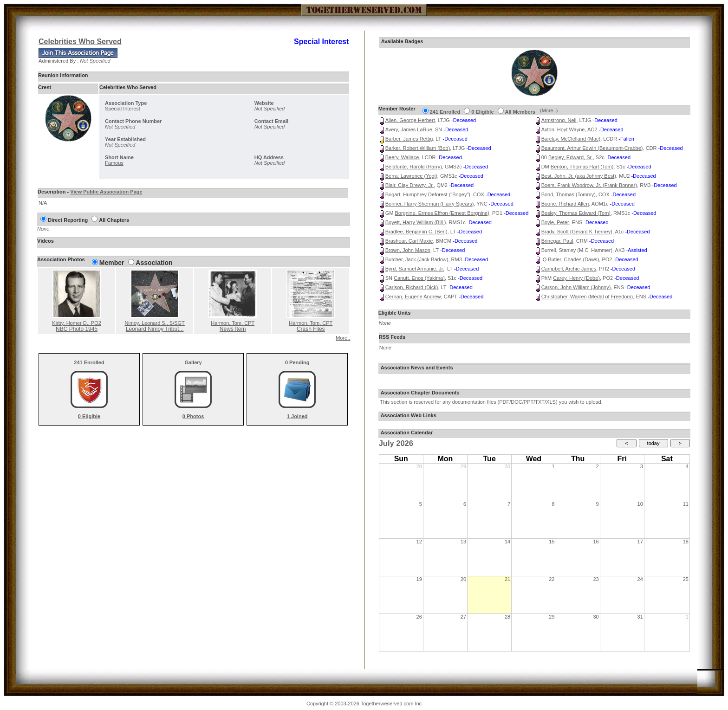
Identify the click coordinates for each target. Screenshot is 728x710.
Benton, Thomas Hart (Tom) (582, 167)
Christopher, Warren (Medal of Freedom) (587, 297)
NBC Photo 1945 (77, 329)
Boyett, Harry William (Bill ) (416, 222)
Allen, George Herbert (410, 120)
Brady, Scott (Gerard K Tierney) (577, 232)
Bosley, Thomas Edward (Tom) (576, 213)
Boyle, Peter (555, 222)
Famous (114, 163)
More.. (343, 338)
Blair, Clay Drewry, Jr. (409, 185)
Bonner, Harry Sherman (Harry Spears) (430, 204)
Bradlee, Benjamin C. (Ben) (416, 232)
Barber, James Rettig (409, 139)
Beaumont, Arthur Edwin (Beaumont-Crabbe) (592, 148)
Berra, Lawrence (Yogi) (411, 176)
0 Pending (297, 362)
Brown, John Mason (408, 250)
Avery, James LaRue (409, 129)
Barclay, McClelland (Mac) (571, 139)
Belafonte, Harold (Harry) (414, 167)
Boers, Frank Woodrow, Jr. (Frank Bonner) (589, 185)
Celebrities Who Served (80, 42)
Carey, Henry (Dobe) (576, 278)
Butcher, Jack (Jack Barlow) (417, 259)
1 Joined (297, 416)
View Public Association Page (106, 192)
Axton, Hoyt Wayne (563, 129)
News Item (233, 329)
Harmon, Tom (233, 323)
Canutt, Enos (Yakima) (419, 278)
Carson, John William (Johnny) (576, 287)
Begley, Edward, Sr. (571, 157)
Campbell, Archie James (569, 269)
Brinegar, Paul (557, 241)
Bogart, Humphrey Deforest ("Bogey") (428, 194)
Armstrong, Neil (559, 120)
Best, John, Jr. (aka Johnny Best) (579, 176)
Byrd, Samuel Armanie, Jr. (415, 269)
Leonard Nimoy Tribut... (155, 329)
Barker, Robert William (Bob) (418, 148)
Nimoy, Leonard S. (154, 323)
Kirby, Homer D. (77, 323)
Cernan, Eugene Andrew (413, 297)
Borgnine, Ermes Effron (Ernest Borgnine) (442, 213)
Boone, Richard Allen (565, 204)
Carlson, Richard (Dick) (412, 287)
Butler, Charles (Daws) (573, 259)
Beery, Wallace (402, 157)
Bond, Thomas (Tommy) (569, 194)
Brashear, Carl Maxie (409, 241)
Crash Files (311, 329)
